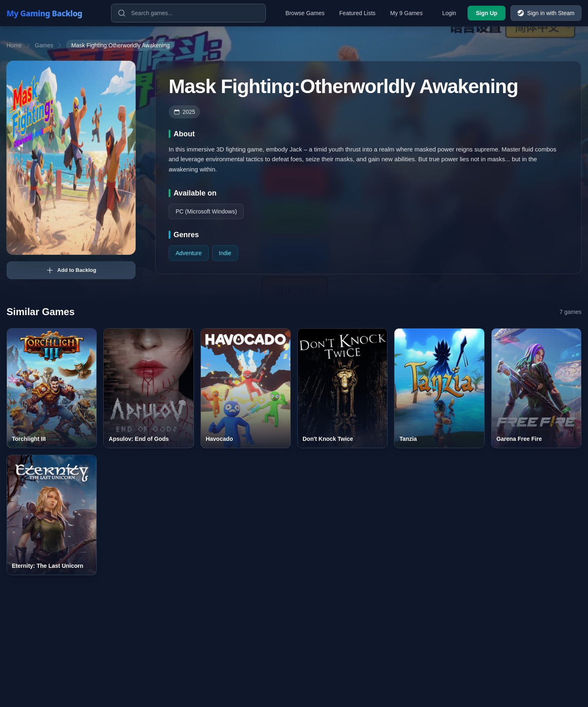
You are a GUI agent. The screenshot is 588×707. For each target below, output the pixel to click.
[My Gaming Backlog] (52, 13)
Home (14, 45)
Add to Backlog (71, 270)
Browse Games (305, 13)
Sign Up (487, 13)
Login (449, 13)
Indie (225, 253)
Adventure (189, 253)
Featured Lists (357, 13)
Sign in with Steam (546, 13)
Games (44, 45)
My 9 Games (406, 13)
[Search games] (188, 13)
